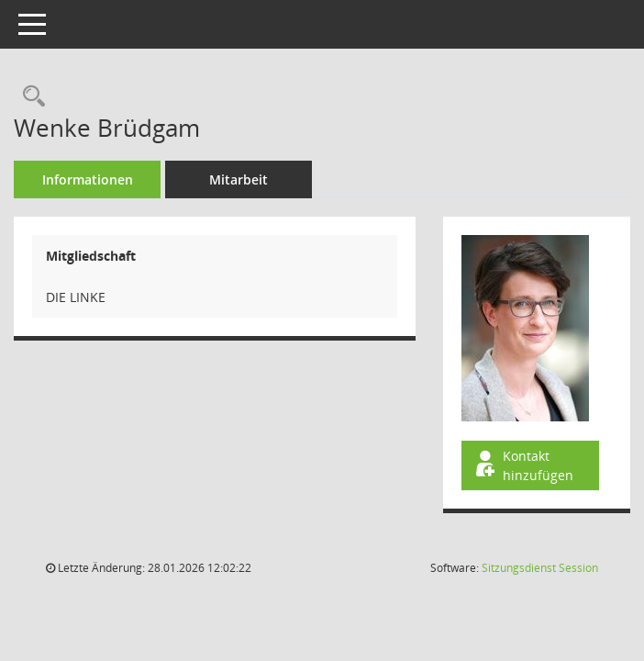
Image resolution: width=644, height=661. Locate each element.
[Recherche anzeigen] (29, 97)
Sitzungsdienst (540, 568)
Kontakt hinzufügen (523, 465)
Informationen (88, 179)
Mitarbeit (239, 179)
